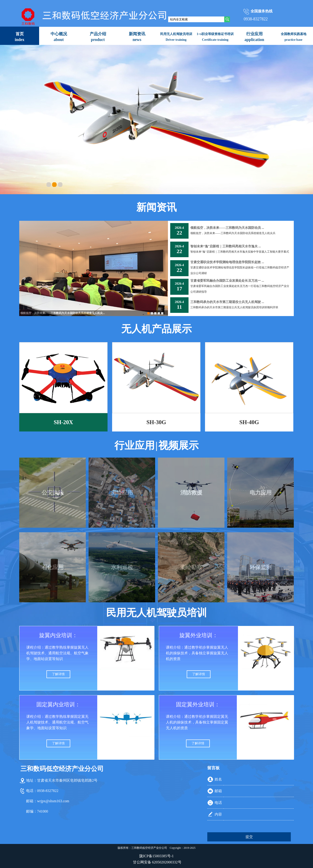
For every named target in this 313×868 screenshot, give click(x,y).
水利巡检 (122, 567)
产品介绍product (98, 37)
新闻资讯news (137, 37)
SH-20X (63, 422)
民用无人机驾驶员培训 (156, 613)
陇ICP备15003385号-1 (156, 856)
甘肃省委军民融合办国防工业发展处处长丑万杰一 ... (227, 281)
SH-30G (156, 422)
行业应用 (135, 446)
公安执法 (53, 493)
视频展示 (178, 446)
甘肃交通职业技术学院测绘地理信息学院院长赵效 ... (227, 262)
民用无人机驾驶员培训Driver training (176, 37)
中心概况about (59, 37)
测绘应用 (122, 493)
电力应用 (261, 493)
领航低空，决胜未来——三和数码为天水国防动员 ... (227, 228)
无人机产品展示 (156, 329)
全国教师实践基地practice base (294, 37)
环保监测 (261, 567)
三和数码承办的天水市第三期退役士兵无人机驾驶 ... (227, 302)
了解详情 (58, 674)
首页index (19, 37)
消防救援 (191, 493)
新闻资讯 (156, 207)
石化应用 (53, 567)
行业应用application (254, 37)
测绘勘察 (191, 567)
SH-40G (249, 422)
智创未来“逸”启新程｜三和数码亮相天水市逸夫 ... (226, 246)
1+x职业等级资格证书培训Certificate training (215, 37)
